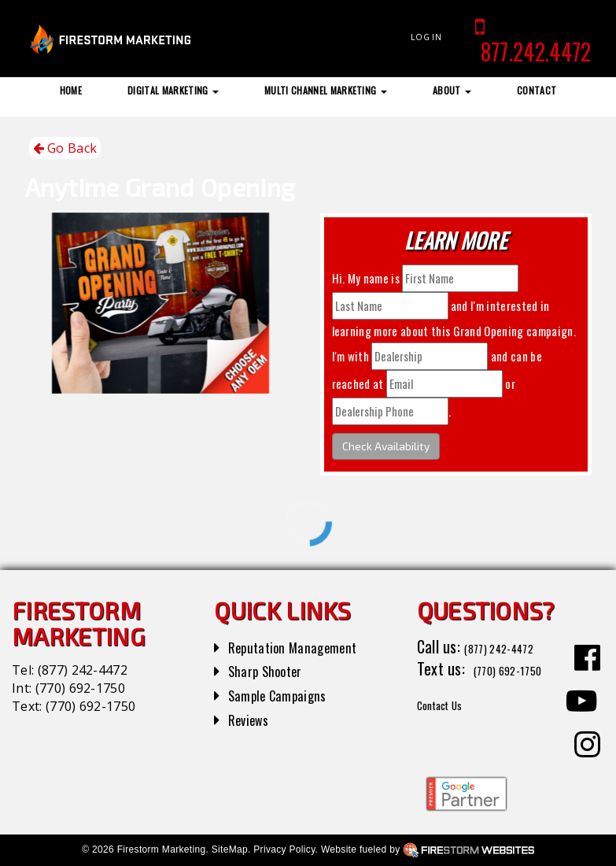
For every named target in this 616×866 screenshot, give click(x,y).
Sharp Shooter (273, 670)
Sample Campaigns (286, 694)
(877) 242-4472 (83, 670)
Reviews (253, 719)
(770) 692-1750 (80, 688)
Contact (537, 90)
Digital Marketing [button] (173, 90)
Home (71, 90)
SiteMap (230, 849)
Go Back (65, 148)
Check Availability (386, 446)
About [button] (452, 90)
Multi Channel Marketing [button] (326, 90)
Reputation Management (304, 646)
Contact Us (451, 726)
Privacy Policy (284, 849)
